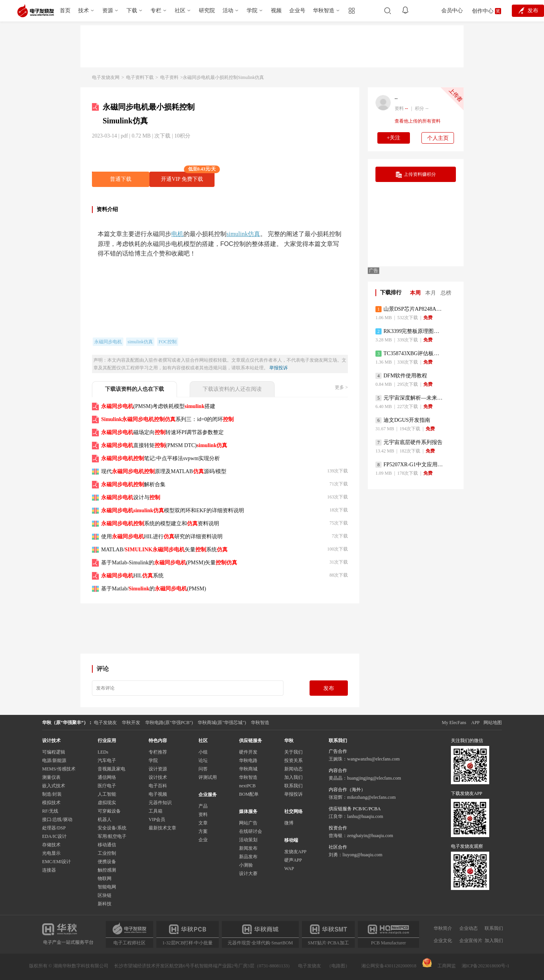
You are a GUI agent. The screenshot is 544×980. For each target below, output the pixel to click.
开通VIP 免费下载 (188, 177)
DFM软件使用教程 (401, 376)
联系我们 (293, 786)
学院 (252, 11)
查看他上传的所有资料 (418, 121)
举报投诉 (279, 368)
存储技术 (51, 845)
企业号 (297, 11)
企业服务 (208, 795)
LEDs (103, 752)
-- (396, 98)
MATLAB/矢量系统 (164, 550)
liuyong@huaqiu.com (362, 855)
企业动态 (469, 928)
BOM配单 (249, 794)
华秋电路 (248, 760)
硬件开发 (248, 752)
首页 (65, 11)
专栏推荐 (158, 752)
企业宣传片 (471, 941)
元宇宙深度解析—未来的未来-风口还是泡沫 (410, 398)
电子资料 (169, 77)
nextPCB (247, 786)
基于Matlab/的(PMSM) (154, 589)
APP (475, 723)
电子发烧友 (310, 966)
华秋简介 (443, 928)
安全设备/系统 (112, 828)
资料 (203, 814)
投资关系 (293, 760)
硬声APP (293, 860)
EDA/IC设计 (54, 836)
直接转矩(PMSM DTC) (164, 445)
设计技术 (158, 777)
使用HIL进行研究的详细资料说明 (162, 537)
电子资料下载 (140, 77)
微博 (289, 823)
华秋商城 (248, 769)
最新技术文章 (162, 828)
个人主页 (438, 138)
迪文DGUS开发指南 (403, 420)
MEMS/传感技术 (59, 769)
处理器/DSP (54, 828)
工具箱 (156, 811)
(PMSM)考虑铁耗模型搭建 (158, 406)
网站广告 (248, 823)
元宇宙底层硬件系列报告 (409, 442)
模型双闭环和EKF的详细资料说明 (173, 510)
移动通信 (107, 845)
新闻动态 (293, 769)
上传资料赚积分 (416, 175)
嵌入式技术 (54, 786)
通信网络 (107, 777)
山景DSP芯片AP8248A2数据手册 (410, 309)
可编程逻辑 (54, 752)
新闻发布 (248, 848)
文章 (203, 823)
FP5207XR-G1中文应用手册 (410, 465)
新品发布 (248, 857)
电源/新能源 (54, 760)
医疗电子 (107, 786)
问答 (203, 769)
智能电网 (107, 887)
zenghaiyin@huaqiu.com (370, 836)
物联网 (105, 878)
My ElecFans (454, 723)
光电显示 (51, 853)
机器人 (105, 819)
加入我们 (293, 777)
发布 (329, 688)
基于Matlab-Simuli (169, 563)
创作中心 (483, 11)
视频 (276, 11)
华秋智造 (324, 11)
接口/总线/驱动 (57, 819)
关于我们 (293, 752)
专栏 (156, 11)
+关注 (394, 138)
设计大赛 (248, 873)
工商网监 (439, 963)
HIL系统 (132, 576)
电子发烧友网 (106, 77)
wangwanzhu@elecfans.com (373, 759)
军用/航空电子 (112, 836)
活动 (228, 11)
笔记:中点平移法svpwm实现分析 (161, 458)
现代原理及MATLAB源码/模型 (164, 471)
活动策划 (248, 840)
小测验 (246, 865)
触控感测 (107, 870)
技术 (84, 11)
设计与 (131, 497)
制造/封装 (52, 794)
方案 (203, 831)
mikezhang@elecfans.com (371, 797)
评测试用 (208, 777)
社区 (180, 11)
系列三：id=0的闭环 (167, 419)
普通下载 (121, 179)
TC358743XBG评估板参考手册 (410, 354)
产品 (203, 806)
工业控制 (107, 853)
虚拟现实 (107, 803)
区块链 (105, 895)
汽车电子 (107, 760)
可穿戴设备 (109, 811)
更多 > (341, 387)
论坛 (203, 760)
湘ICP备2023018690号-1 (486, 966)
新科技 (105, 904)
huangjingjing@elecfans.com (374, 778)
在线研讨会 (251, 831)
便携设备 (107, 862)
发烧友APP (295, 852)
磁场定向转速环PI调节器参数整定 (162, 432)
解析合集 (133, 484)
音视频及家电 (111, 769)
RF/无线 (50, 811)
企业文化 (443, 941)
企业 (203, 840)
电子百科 (158, 786)
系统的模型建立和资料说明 (160, 524)
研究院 (207, 11)
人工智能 (107, 794)
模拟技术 (51, 803)
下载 (132, 11)
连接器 (49, 870)
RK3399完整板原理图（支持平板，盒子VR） (410, 331)
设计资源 (158, 769)
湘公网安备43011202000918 (389, 966)
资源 (108, 11)
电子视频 (158, 794)
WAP (289, 869)
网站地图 (493, 723)
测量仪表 (51, 777)
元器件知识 (160, 803)
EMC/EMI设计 (57, 862)
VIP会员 (157, 819)
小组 (203, 752)
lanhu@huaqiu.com (365, 816)
